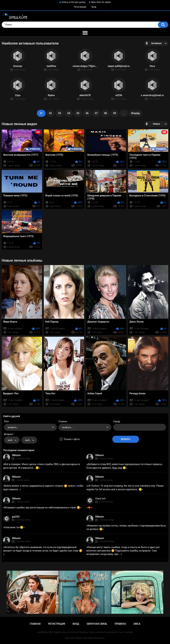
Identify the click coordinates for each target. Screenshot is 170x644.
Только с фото (72, 439)
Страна (63, 421)
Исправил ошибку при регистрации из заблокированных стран (42, 508)
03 (60, 113)
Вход (94, 7)
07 (96, 113)
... (124, 113)
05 (78, 113)
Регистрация (80, 7)
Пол (6, 421)
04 (69, 113)
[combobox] (30, 427)
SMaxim (16, 455)
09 (115, 113)
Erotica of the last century (74, 2)
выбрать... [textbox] (13, 427)
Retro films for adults (101, 2)
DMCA (137, 624)
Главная (35, 624)
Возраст (9, 434)
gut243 (16, 517)
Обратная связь (97, 624)
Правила (120, 624)
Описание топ (14, 527)
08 (105, 113)
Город (117, 421)
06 (87, 113)
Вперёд (135, 113)
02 (50, 113)
